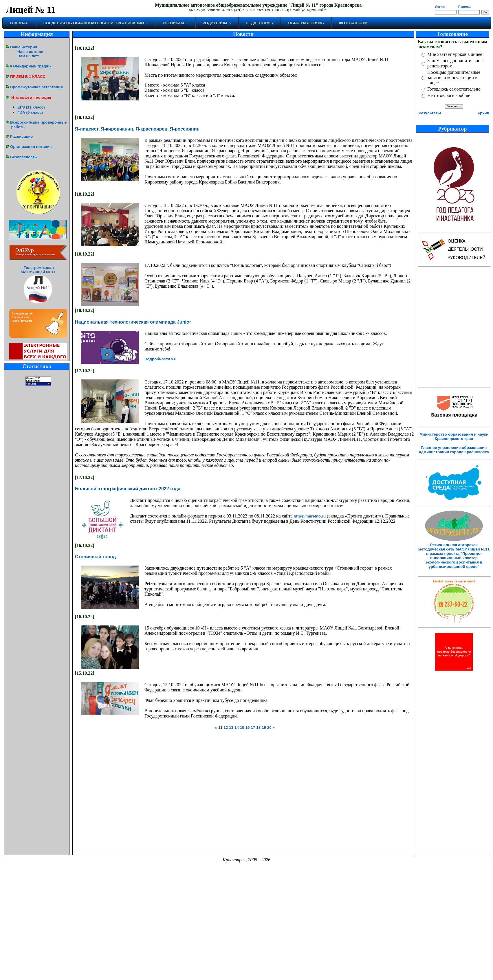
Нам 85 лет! (28, 56)
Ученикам (173, 23)
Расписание (21, 136)
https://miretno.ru (310, 516)
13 (231, 727)
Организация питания (31, 147)
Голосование (452, 34)
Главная (19, 23)
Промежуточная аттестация (36, 87)
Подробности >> (160, 359)
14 (237, 727)
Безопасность (23, 157)
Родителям (215, 23)
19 (264, 727)
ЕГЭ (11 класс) (31, 107)
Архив (483, 113)
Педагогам (258, 23)
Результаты (430, 113)
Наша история (24, 47)
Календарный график (31, 66)
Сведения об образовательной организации (94, 23)
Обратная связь (306, 23)
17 (253, 727)
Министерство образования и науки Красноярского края (454, 436)
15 (242, 727)
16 (248, 727)
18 (258, 727)
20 (269, 727)
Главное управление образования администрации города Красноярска (454, 450)
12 (226, 727)
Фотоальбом (353, 23)
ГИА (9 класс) (30, 112)
